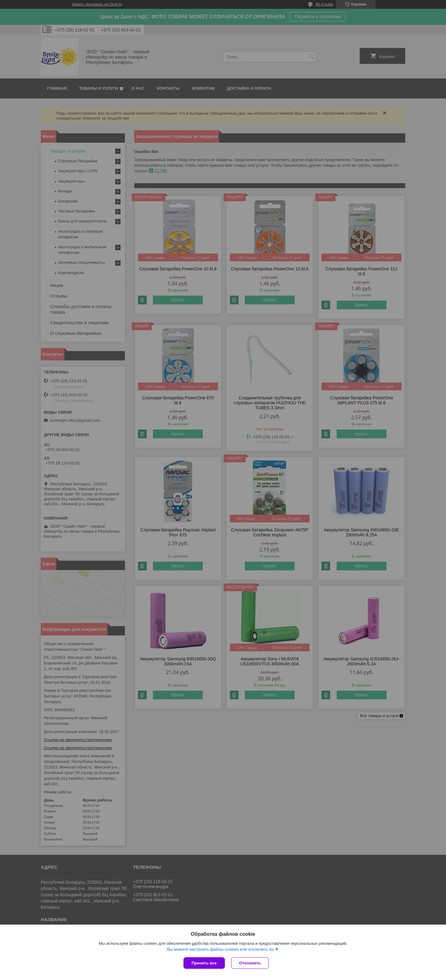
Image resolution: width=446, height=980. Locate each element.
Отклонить (250, 963)
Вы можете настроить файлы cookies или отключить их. (221, 949)
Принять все (204, 963)
